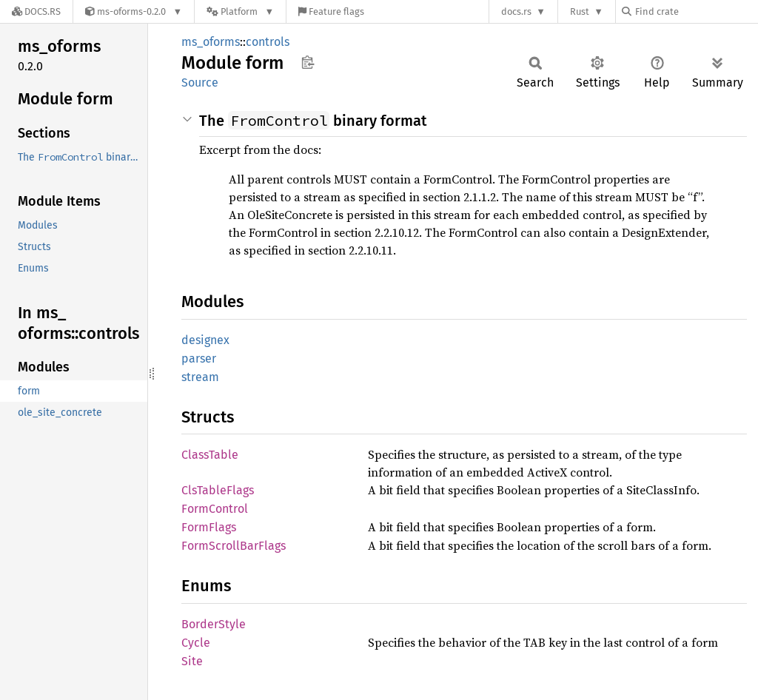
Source (200, 83)
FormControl (215, 509)
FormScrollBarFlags (234, 546)
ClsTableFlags (218, 490)
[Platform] (240, 11)
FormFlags (209, 527)
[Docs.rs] (36, 11)
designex (205, 340)
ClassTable (210, 455)
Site (192, 661)
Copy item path (308, 62)
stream (200, 377)
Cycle (196, 643)
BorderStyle (214, 624)
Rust (580, 11)
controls (268, 42)
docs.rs (516, 11)
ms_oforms (211, 42)
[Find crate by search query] (696, 11)
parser (199, 359)
